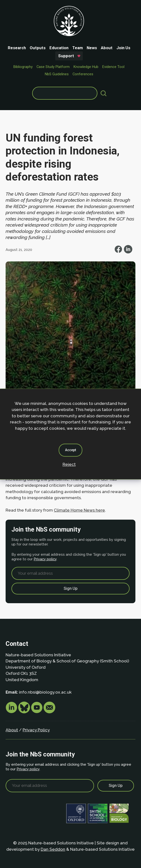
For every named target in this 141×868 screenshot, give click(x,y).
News (92, 48)
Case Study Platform (53, 67)
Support (66, 56)
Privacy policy (45, 559)
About (107, 48)
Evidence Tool (113, 67)
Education (59, 48)
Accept (70, 450)
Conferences (83, 74)
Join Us (123, 48)
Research (17, 48)
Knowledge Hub (86, 67)
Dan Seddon (53, 849)
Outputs (38, 48)
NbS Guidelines (57, 74)
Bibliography (23, 67)
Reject (69, 464)
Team (78, 48)
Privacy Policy (36, 730)
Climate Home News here (79, 510)
